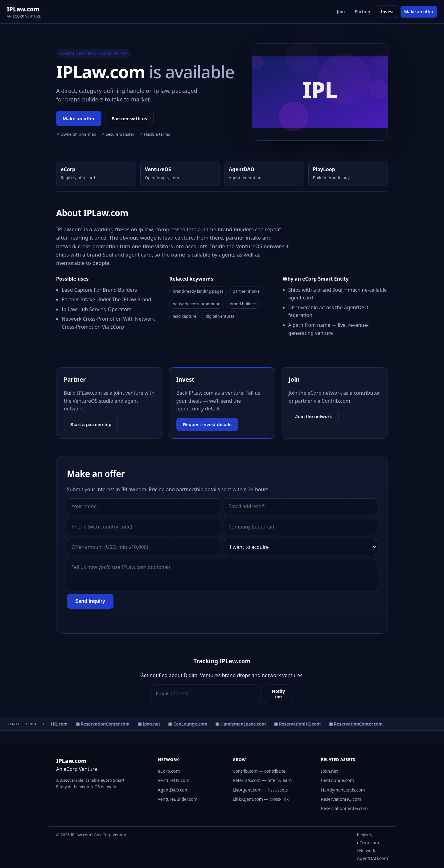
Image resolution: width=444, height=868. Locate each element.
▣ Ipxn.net (150, 724)
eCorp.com (169, 771)
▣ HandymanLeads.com (242, 724)
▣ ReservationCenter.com (104, 724)
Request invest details (207, 424)
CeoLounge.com (337, 780)
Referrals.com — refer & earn (262, 780)
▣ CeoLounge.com (189, 724)
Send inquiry (90, 601)
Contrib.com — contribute (259, 771)
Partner (363, 12)
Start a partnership (91, 424)
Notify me (279, 694)
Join (341, 12)
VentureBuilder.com (178, 799)
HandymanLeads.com (343, 790)
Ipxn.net (329, 771)
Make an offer (419, 12)
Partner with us (129, 118)
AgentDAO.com (173, 790)
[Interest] (300, 547)
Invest (387, 12)
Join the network (313, 416)
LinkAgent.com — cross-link (261, 799)
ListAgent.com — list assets (260, 790)
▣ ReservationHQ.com (298, 724)
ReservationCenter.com (344, 808)
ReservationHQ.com (341, 799)
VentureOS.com (174, 780)
